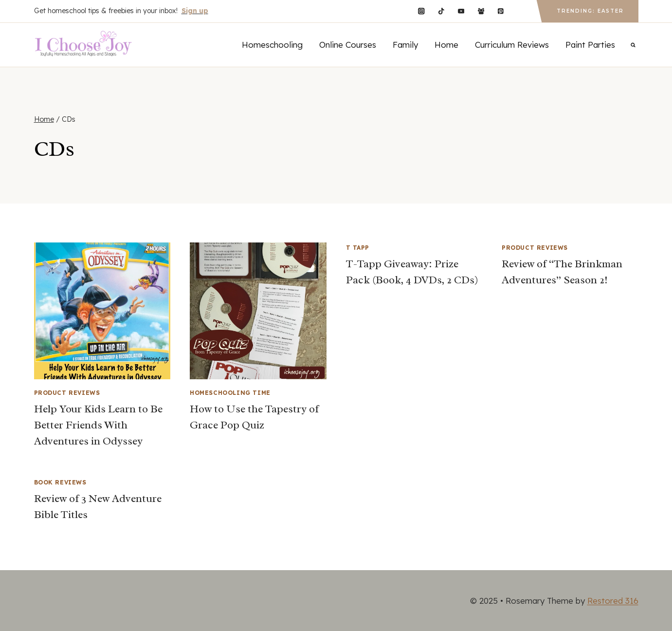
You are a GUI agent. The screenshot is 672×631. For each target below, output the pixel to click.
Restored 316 (613, 601)
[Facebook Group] (481, 11)
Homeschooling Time (230, 393)
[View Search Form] (633, 45)
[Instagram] (421, 11)
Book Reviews (60, 482)
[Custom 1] (520, 11)
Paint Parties (590, 45)
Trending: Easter (590, 11)
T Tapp (358, 248)
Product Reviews (67, 393)
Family (405, 45)
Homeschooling (272, 45)
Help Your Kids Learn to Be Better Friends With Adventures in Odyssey (98, 425)
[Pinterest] (501, 11)
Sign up (195, 11)
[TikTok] (441, 11)
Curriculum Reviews (512, 45)
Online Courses (348, 45)
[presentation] (102, 311)
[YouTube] (461, 11)
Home (446, 45)
